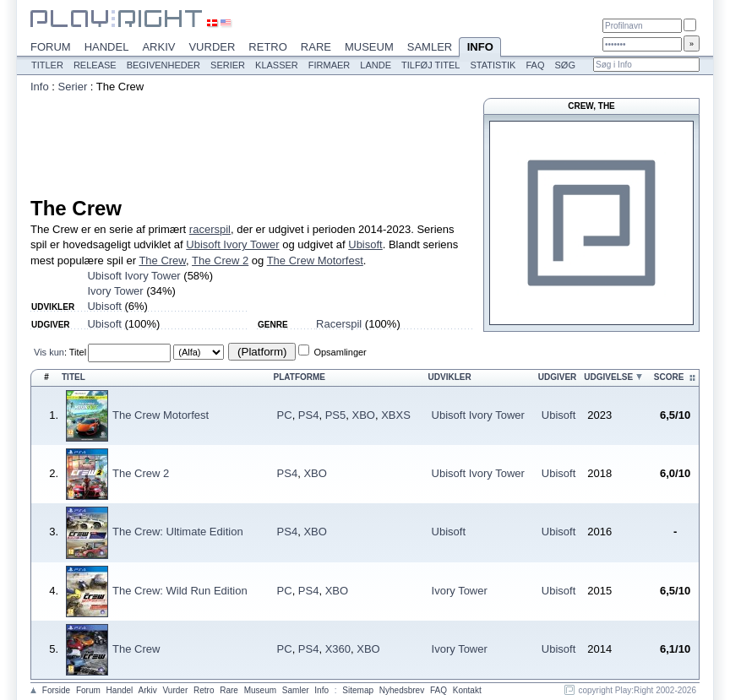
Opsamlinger (340, 352)
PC (285, 415)
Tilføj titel (430, 65)
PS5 (336, 415)
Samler (430, 47)
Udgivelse (608, 377)
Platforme (300, 377)
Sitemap (358, 690)
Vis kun (49, 352)
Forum (51, 47)
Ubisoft (365, 244)
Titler (47, 65)
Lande (376, 65)
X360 (338, 649)
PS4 (309, 415)
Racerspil (339, 324)
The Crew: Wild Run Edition (180, 591)
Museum (369, 47)
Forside (56, 690)
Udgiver (558, 377)
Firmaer (330, 65)
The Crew (162, 260)
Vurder (212, 47)
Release (95, 65)
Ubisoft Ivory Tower (232, 244)
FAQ (535, 65)
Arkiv (158, 47)
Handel (107, 47)
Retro (268, 47)
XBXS (396, 415)
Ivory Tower (115, 291)
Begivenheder (163, 65)
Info (480, 48)
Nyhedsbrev (402, 690)
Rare (316, 47)
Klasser (277, 65)
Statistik (493, 65)
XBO (363, 415)
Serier (228, 65)
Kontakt (467, 690)
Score (669, 377)
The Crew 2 (220, 260)
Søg (564, 65)
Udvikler (450, 377)
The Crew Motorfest (315, 260)
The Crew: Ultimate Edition (178, 532)
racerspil (210, 229)
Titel (78, 352)
